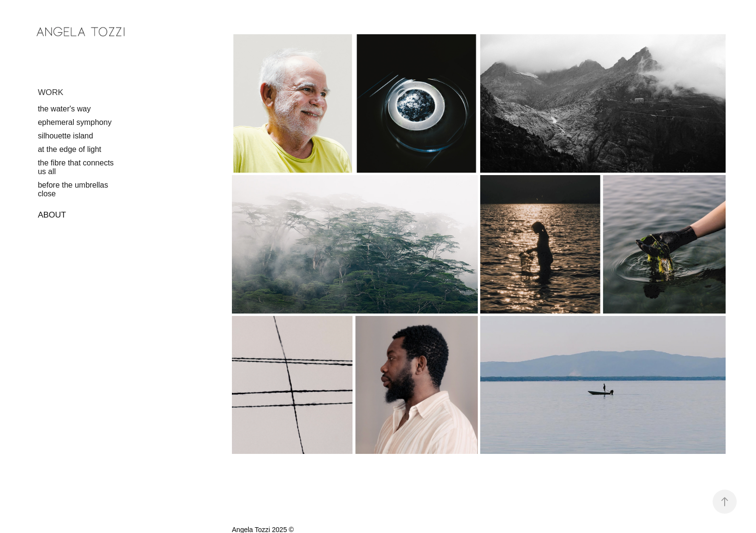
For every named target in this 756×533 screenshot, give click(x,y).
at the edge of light (69, 149)
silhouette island (65, 136)
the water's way (64, 109)
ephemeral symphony (74, 122)
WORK (50, 92)
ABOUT (52, 215)
